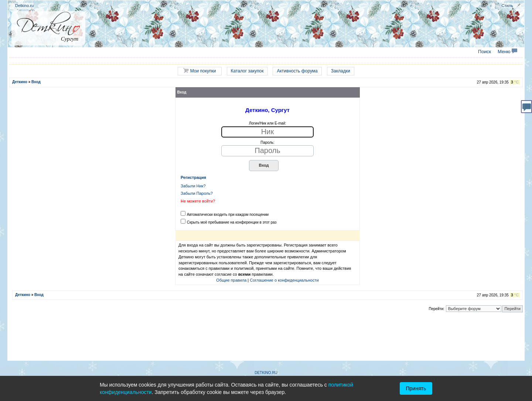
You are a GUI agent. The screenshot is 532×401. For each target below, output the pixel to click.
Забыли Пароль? (197, 193)
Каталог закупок (247, 71)
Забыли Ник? (193, 186)
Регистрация (193, 177)
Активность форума (297, 71)
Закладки (341, 71)
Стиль (507, 6)
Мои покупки (199, 71)
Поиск (485, 52)
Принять (416, 388)
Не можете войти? (198, 201)
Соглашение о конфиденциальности (284, 280)
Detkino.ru (24, 6)
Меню (507, 52)
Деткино (20, 82)
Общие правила (231, 280)
